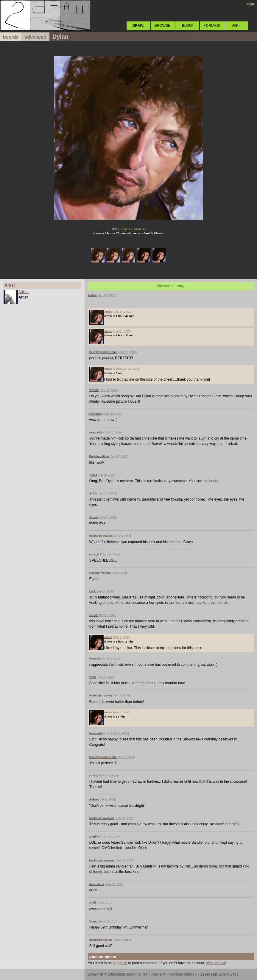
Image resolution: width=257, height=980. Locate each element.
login (250, 4)
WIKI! (236, 26)
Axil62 (94, 493)
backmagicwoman (102, 818)
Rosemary (96, 414)
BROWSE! (163, 26)
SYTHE (94, 390)
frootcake (96, 658)
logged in (120, 963)
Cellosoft (158, 974)
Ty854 (93, 475)
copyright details (182, 974)
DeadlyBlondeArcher (103, 352)
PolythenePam (99, 456)
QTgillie (95, 836)
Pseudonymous (100, 573)
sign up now (216, 963)
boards (11, 37)
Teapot (94, 921)
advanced (35, 37)
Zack (93, 591)
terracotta (96, 432)
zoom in (126, 229)
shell (93, 902)
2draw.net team (138, 974)
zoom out (140, 229)
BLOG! (187, 26)
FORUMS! (212, 26)
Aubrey (94, 799)
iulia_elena (97, 884)
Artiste (24, 292)
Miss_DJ (95, 554)
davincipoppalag (101, 536)
